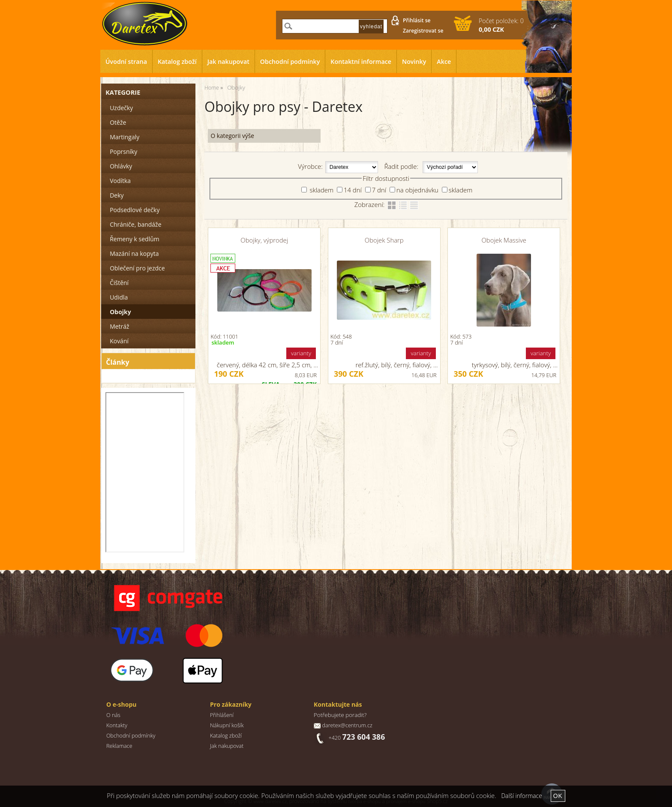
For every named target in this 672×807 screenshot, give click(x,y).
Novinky (414, 61)
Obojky (120, 312)
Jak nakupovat (228, 61)
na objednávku (417, 190)
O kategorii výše (232, 136)
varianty (301, 353)
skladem (321, 190)
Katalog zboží (177, 61)
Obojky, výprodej (264, 240)
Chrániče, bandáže (135, 224)
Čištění (119, 283)
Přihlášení (222, 715)
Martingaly (124, 137)
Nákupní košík (227, 725)
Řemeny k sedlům (134, 239)
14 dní (353, 190)
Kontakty (117, 725)
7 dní (379, 190)
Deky (117, 195)
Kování (119, 341)
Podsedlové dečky (135, 210)
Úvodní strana (126, 61)
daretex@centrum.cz (347, 725)
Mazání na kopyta (134, 253)
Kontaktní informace (361, 61)
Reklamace (119, 746)
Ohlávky (121, 166)
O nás (113, 715)
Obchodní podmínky (290, 61)
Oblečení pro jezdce (137, 268)
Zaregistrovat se (423, 31)
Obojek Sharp (384, 240)
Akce (444, 61)
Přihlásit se (417, 20)
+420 (357, 738)
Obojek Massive (504, 240)
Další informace (521, 796)
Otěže (118, 122)
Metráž (119, 326)
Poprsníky (123, 151)
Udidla (119, 297)
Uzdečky (121, 108)
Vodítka (120, 181)
